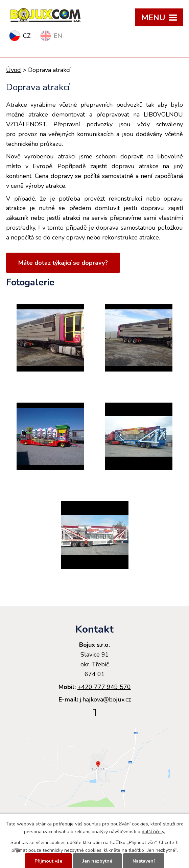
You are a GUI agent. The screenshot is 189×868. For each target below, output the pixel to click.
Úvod (14, 70)
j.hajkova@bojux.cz (105, 699)
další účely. (153, 832)
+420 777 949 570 (104, 687)
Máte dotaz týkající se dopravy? (63, 263)
